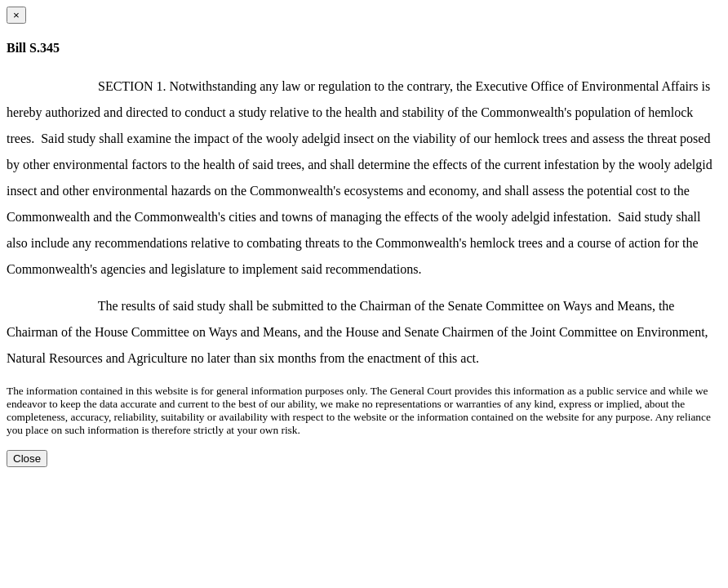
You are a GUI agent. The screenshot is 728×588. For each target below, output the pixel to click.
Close (27, 459)
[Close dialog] (16, 15)
